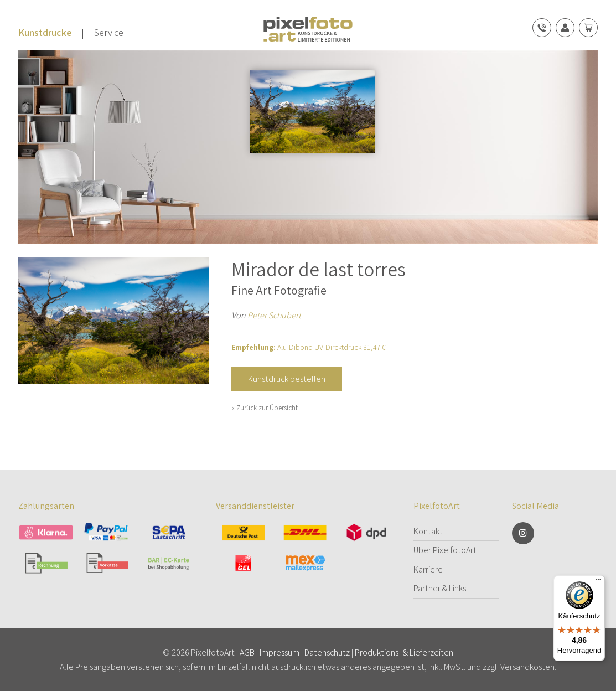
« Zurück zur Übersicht (265, 408)
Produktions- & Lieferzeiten (404, 653)
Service (109, 32)
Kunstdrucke (45, 32)
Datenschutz (327, 653)
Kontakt (428, 531)
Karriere (428, 569)
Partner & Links (440, 588)
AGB (247, 653)
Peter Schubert (274, 315)
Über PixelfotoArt (445, 550)
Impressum (279, 653)
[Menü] (598, 582)
